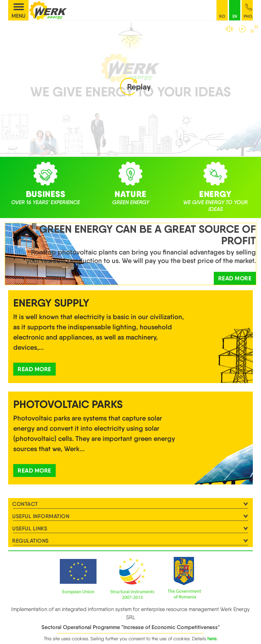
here (212, 639)
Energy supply (51, 303)
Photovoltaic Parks (68, 404)
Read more (235, 278)
